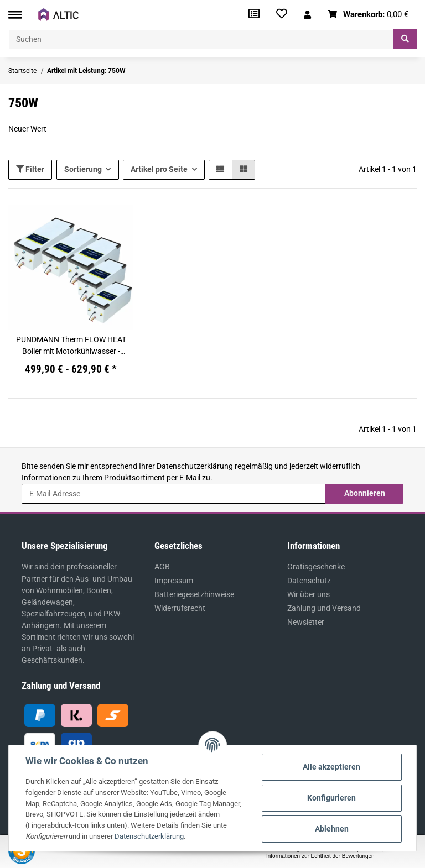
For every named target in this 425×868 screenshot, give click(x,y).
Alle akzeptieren (331, 767)
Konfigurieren (331, 798)
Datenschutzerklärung (195, 466)
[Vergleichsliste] (254, 15)
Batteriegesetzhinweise (194, 594)
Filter (30, 169)
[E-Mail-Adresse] (174, 494)
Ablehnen (332, 829)
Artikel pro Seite (159, 169)
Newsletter (306, 622)
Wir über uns (309, 594)
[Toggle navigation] (15, 15)
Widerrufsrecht (180, 608)
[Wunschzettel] (282, 15)
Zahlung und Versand (324, 608)
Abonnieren (365, 493)
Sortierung (83, 169)
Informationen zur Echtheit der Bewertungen (320, 856)
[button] (307, 15)
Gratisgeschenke (316, 567)
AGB (162, 567)
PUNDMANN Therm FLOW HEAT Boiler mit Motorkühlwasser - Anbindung (71, 346)
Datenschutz (309, 581)
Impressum (174, 581)
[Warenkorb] (368, 15)
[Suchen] (201, 39)
